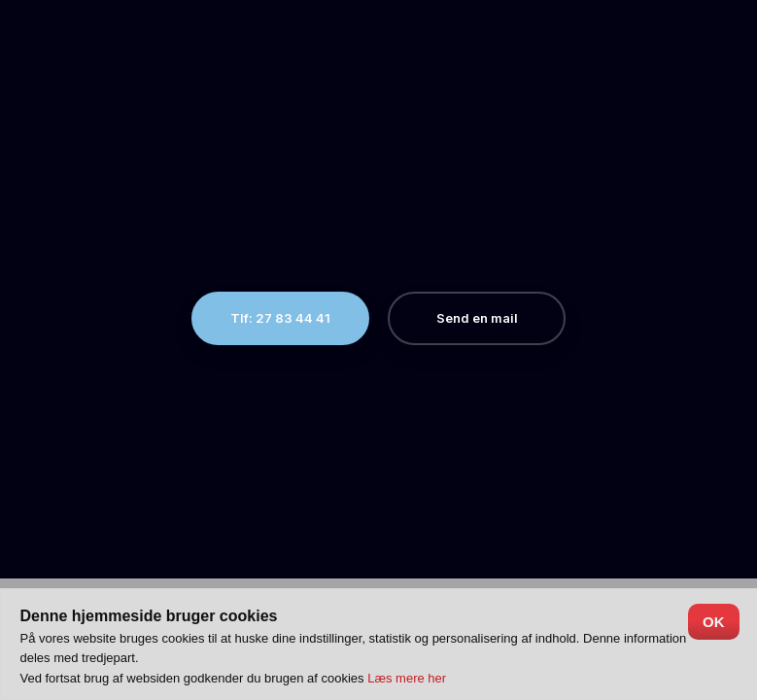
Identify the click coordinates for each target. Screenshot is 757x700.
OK (714, 622)
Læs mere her (407, 678)
